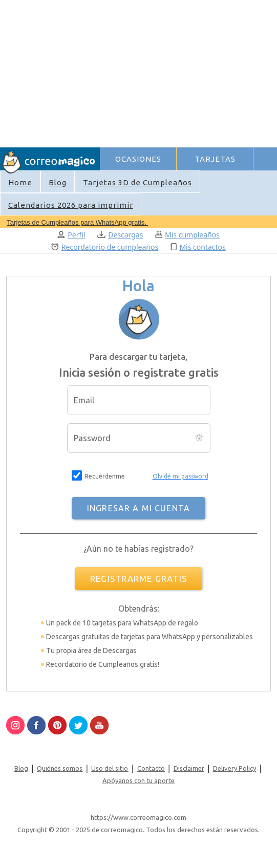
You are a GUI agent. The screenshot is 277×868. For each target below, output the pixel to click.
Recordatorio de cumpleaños (105, 247)
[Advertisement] (188, 72)
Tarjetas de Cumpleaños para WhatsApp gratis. (77, 222)
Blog (58, 182)
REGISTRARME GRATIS (138, 579)
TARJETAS (215, 159)
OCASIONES (138, 159)
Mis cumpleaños (187, 235)
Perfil (71, 235)
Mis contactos (198, 247)
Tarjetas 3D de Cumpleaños (137, 182)
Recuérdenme (105, 476)
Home (20, 182)
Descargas (120, 235)
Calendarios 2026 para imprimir (71, 205)
